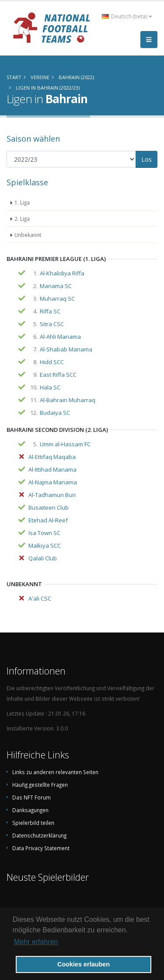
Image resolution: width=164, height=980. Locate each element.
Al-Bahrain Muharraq (68, 400)
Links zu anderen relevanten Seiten (55, 772)
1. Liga (22, 202)
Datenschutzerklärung (39, 835)
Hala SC (50, 387)
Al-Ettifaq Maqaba (52, 457)
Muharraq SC (57, 299)
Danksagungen (30, 810)
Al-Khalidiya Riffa (62, 273)
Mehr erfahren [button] (36, 942)
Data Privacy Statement (41, 848)
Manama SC (56, 286)
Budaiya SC (55, 413)
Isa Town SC (44, 533)
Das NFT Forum (31, 797)
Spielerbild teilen (33, 823)
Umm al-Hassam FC (65, 444)
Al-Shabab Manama (66, 349)
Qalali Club (43, 558)
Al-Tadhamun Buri (52, 495)
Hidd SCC (52, 362)
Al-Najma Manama (53, 482)
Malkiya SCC (45, 546)
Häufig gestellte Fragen (40, 785)
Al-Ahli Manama (60, 337)
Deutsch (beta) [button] (127, 16)
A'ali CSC (40, 598)
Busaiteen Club (49, 507)
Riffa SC (50, 311)
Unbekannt (28, 235)
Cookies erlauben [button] (84, 964)
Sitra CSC (52, 324)
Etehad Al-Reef (48, 520)
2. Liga (22, 219)
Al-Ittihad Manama (52, 469)
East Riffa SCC (58, 375)
